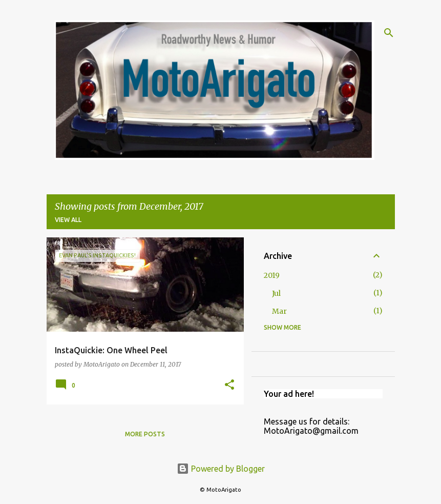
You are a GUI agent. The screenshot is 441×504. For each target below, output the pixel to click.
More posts (145, 434)
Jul (276, 293)
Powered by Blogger (221, 469)
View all (68, 220)
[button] (229, 385)
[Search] (389, 33)
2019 (272, 275)
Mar (279, 311)
